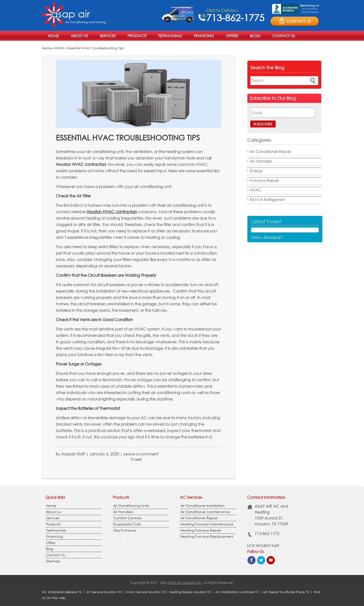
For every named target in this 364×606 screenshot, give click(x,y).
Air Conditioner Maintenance (205, 512)
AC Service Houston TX (104, 592)
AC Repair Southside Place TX (286, 592)
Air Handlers (261, 161)
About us (79, 36)
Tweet (136, 459)
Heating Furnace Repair (201, 530)
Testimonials (170, 36)
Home (53, 36)
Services (108, 36)
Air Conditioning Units (131, 506)
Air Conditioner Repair (270, 151)
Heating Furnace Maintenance (207, 524)
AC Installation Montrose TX (237, 592)
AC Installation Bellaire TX (62, 592)
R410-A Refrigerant (267, 199)
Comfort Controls (127, 518)
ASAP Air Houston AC (185, 583)
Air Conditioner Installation (203, 506)
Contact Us (284, 36)
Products (137, 36)
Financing (204, 36)
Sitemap (53, 561)
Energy (256, 171)
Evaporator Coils (127, 524)
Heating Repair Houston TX (190, 592)
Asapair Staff (73, 454)
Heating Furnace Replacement (207, 536)
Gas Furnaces (125, 530)
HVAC (59, 48)
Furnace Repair (264, 180)
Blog (255, 36)
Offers (232, 36)
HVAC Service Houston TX (146, 592)
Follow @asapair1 (267, 237)
